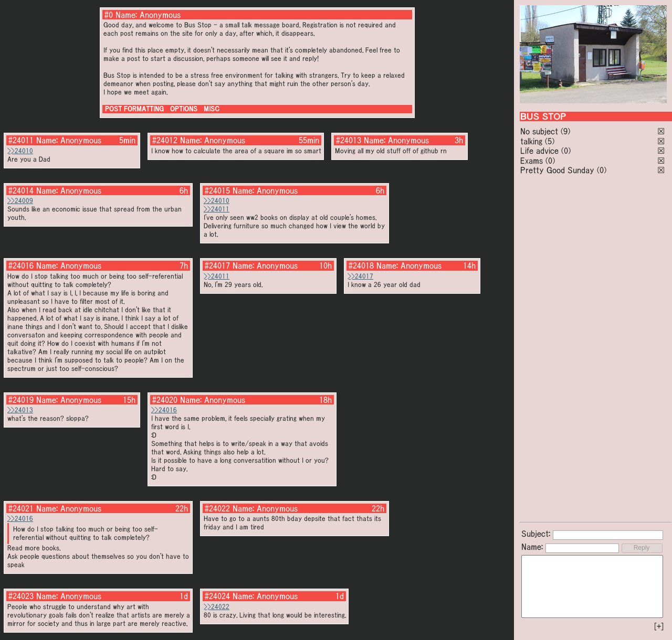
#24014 (21, 190)
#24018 (361, 265)
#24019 (21, 400)
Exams (532, 161)
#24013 (349, 140)
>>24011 (217, 209)
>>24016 (164, 410)
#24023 (21, 596)
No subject (540, 131)
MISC (212, 109)
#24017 (217, 265)
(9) (565, 131)
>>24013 (20, 410)
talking (531, 141)
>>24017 (360, 276)
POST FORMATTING (134, 109)
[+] (659, 626)
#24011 (21, 140)
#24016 (21, 265)
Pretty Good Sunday (557, 170)
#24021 (21, 508)
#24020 (165, 400)
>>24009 (20, 201)
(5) (550, 141)
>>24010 (20, 151)
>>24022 (217, 607)
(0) (566, 151)
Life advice (539, 151)
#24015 (217, 190)
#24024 (217, 596)
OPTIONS (184, 109)
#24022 (217, 508)
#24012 (165, 140)
